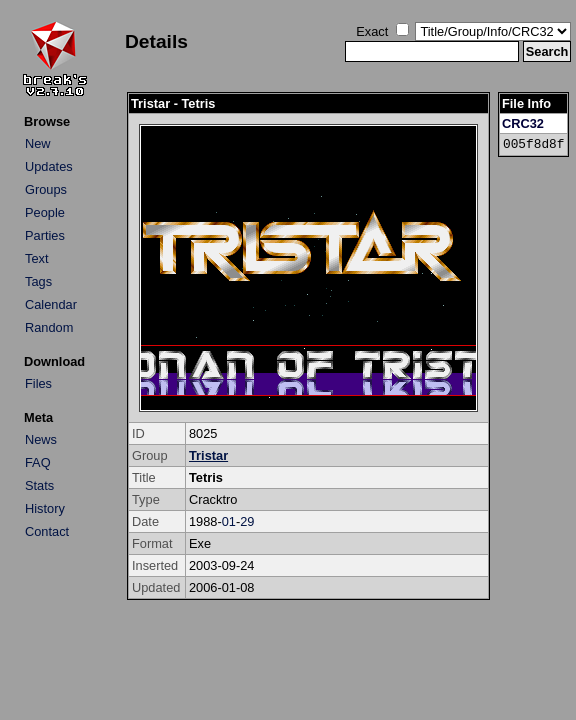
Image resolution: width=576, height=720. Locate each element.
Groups (46, 189)
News (41, 439)
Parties (45, 235)
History (45, 508)
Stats (39, 485)
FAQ (38, 462)
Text (36, 258)
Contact (47, 531)
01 (229, 521)
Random (49, 327)
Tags (38, 281)
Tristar (208, 455)
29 (247, 521)
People (45, 212)
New (38, 143)
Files (38, 383)
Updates (49, 166)
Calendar (51, 304)
